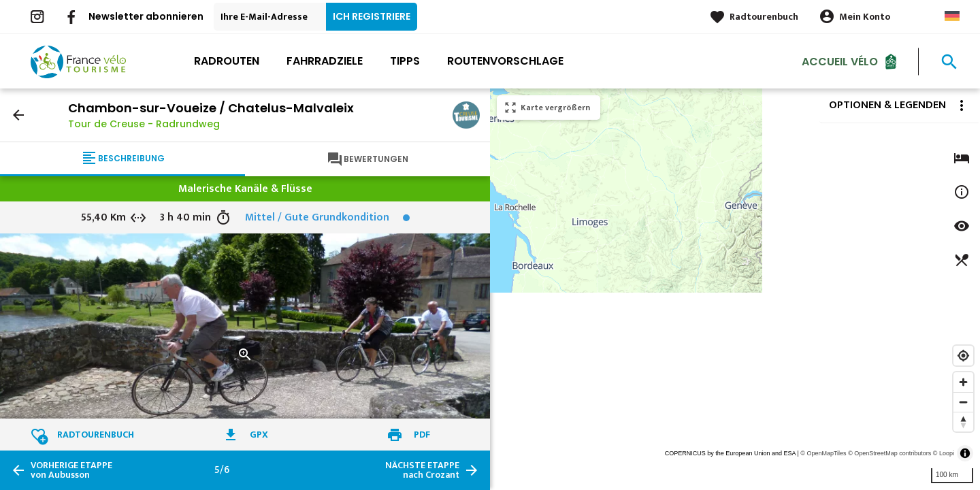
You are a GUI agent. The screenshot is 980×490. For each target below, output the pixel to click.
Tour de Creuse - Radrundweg (144, 124)
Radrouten (227, 61)
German (952, 16)
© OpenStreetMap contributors (889, 453)
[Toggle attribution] (965, 453)
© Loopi (944, 453)
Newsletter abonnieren (146, 16)
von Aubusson (71, 470)
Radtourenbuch (764, 17)
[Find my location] (963, 356)
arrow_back (18, 115)
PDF (422, 435)
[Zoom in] (963, 382)
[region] (735, 289)
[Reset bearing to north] (963, 422)
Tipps (405, 61)
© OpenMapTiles (823, 453)
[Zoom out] (963, 402)
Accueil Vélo (840, 61)
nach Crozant (422, 470)
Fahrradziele (325, 61)
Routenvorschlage (505, 61)
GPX (259, 435)
